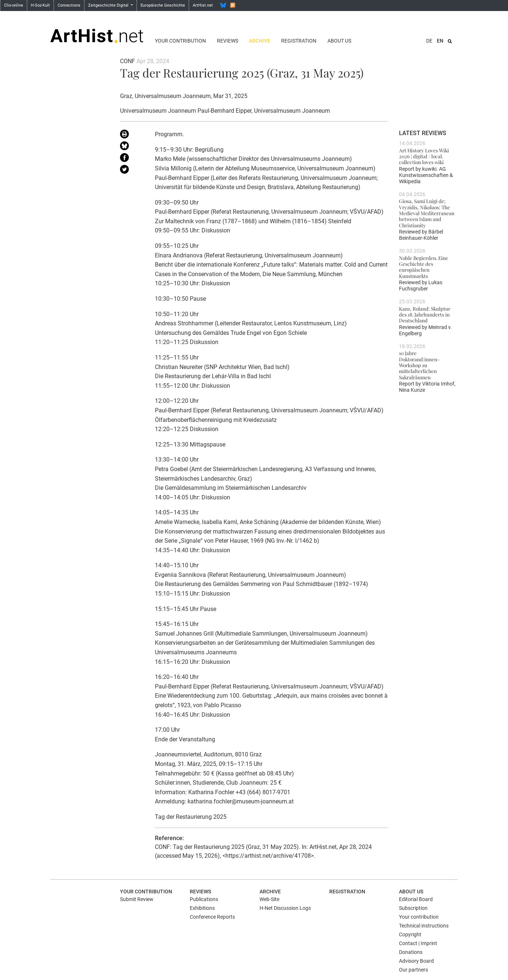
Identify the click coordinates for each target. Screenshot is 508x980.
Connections (69, 5)
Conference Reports (212, 917)
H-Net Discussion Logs (285, 908)
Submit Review (137, 899)
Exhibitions (202, 908)
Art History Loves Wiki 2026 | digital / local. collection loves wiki (424, 156)
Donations (411, 952)
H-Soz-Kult (40, 5)
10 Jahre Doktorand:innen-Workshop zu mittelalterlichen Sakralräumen (419, 365)
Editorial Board (416, 899)
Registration (299, 41)
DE (429, 41)
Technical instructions (424, 926)
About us (339, 41)
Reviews (228, 41)
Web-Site (269, 899)
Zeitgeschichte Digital (109, 5)
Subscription (413, 908)
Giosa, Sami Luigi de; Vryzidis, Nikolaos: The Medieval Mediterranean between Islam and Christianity (427, 213)
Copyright (410, 934)
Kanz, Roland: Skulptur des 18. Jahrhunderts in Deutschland (425, 314)
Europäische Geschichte (163, 5)
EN (440, 41)
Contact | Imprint (418, 943)
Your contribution (180, 41)
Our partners (413, 970)
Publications (204, 899)
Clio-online (14, 5)
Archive (260, 41)
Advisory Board (416, 961)
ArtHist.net (203, 5)
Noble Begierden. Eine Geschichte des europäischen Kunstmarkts (424, 267)
